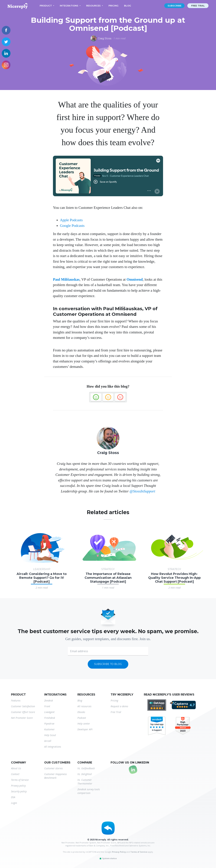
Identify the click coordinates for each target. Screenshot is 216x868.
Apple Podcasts (71, 220)
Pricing (114, 6)
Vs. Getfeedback (86, 768)
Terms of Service (20, 780)
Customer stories (53, 768)
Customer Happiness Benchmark (55, 776)
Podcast (82, 718)
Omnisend (135, 279)
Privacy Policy (119, 852)
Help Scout (50, 735)
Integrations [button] (69, 6)
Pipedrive (49, 724)
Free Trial (116, 712)
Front (47, 706)
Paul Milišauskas (66, 279)
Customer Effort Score (23, 712)
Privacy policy (18, 786)
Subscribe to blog (108, 664)
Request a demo (119, 706)
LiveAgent (49, 712)
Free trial (198, 6)
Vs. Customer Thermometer (85, 782)
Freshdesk (50, 718)
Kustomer (49, 729)
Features (16, 700)
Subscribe (174, 6)
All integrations (53, 747)
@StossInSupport (143, 491)
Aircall (48, 741)
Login (14, 803)
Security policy (19, 791)
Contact (15, 774)
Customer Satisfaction (23, 706)
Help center (84, 724)
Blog (128, 6)
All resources (84, 706)
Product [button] (46, 6)
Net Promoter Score (22, 718)
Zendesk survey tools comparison (89, 791)
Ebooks (81, 712)
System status (108, 858)
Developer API (85, 729)
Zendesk (49, 700)
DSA (13, 797)
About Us (16, 768)
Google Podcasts (72, 226)
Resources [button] (93, 6)
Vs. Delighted (84, 774)
